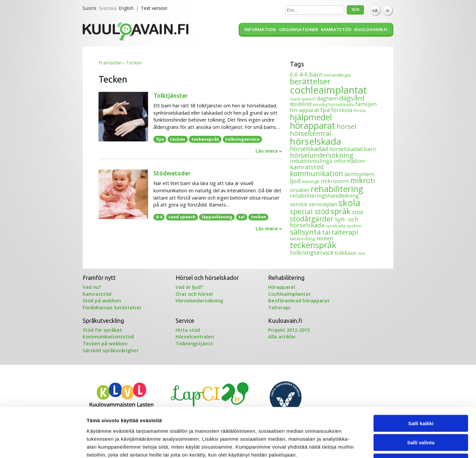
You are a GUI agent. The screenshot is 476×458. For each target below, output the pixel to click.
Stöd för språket (102, 330)
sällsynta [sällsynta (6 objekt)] (305, 232)
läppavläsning (217, 217)
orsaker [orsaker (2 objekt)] (300, 190)
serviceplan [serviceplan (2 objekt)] (323, 204)
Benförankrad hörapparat (299, 300)
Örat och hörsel (194, 294)
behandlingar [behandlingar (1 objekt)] (338, 75)
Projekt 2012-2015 (289, 330)
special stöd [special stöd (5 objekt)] (310, 211)
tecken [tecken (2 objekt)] (325, 238)
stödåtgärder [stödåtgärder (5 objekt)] (312, 219)
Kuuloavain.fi (371, 29)
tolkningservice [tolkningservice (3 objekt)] (312, 252)
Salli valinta (421, 397)
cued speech (182, 217)
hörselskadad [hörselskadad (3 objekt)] (309, 149)
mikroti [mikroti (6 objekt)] (363, 180)
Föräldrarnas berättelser (112, 307)
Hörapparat (282, 287)
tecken (178, 139)
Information (260, 29)
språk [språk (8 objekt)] (341, 211)
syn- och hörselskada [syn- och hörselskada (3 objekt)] (324, 222)
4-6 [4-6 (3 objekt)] (303, 74)
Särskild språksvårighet (111, 350)
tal (241, 217)
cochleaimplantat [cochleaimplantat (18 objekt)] (328, 90)
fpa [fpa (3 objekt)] (325, 110)
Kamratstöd (336, 29)
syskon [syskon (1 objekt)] (354, 226)
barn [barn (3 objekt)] (316, 74)
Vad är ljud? (189, 287)
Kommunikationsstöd (108, 336)
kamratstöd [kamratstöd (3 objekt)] (307, 167)
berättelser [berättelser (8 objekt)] (310, 81)
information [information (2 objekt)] (349, 161)
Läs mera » (269, 151)
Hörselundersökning (199, 300)
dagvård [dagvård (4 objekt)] (352, 98)
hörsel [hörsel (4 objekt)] (346, 126)
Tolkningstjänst (194, 343)
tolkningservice (242, 139)
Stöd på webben (102, 300)
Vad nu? (92, 287)
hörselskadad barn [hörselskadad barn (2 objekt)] (353, 149)
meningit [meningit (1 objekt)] (311, 181)
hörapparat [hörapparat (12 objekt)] (313, 126)
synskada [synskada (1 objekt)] (336, 226)
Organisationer (298, 29)
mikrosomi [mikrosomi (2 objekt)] (335, 181)
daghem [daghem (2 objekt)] (327, 98)
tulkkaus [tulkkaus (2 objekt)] (346, 253)
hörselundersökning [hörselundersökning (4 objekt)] (322, 155)
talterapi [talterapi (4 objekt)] (345, 232)
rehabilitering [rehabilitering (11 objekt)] (337, 189)
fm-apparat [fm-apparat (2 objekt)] (304, 110)
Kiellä (421, 416)
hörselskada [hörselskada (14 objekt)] (316, 141)
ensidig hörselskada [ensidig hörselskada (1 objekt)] (333, 104)
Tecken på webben (105, 343)
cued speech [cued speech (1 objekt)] (303, 99)
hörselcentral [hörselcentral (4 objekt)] (310, 133)
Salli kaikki (421, 377)
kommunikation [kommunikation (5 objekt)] (317, 173)
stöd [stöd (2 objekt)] (357, 212)
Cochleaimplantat (289, 294)
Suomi (89, 8)
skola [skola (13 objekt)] (349, 203)
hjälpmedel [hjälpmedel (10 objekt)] (311, 117)
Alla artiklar (282, 336)
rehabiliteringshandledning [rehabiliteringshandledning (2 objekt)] (324, 196)
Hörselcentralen (195, 336)
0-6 (159, 217)
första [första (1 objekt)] (359, 110)
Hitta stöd (188, 330)
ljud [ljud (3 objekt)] (295, 181)
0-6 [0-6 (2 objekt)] (294, 75)
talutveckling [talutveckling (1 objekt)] (303, 239)
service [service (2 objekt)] (299, 204)
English (126, 8)
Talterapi (279, 307)
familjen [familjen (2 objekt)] (366, 104)
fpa (160, 139)
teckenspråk (205, 139)
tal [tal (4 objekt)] (326, 232)
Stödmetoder (172, 173)
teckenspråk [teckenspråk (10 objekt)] (313, 245)
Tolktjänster (171, 96)
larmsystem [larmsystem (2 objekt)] (359, 174)
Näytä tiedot (354, 445)
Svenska (108, 8)
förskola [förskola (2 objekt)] (342, 110)
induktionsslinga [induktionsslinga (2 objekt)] (311, 161)
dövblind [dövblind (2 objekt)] (301, 104)
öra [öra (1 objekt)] (361, 253)
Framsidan (110, 63)
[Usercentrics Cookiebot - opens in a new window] (43, 445)
